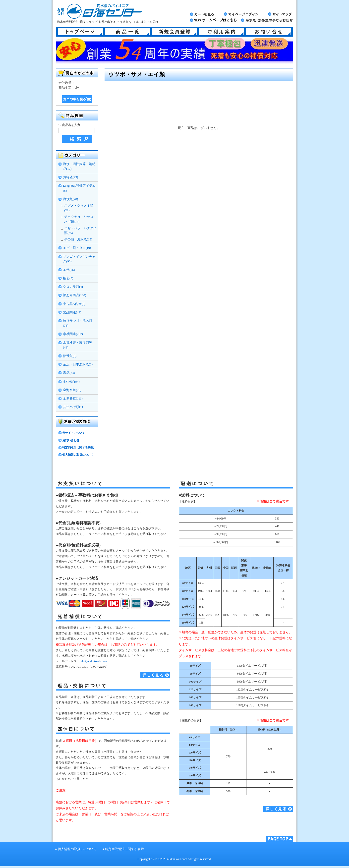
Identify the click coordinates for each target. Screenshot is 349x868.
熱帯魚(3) (70, 356)
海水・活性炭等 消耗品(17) (79, 166)
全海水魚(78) (72, 390)
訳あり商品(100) (75, 295)
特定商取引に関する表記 (78, 448)
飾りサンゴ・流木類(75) (78, 323)
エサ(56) (69, 270)
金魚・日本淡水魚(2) (78, 364)
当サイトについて (74, 433)
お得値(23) (70, 177)
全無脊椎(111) (73, 399)
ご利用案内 (222, 32)
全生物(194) (71, 382)
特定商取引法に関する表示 (124, 849)
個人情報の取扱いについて (77, 849)
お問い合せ (269, 32)
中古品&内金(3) (74, 304)
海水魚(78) (70, 199)
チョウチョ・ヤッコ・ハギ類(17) (80, 219)
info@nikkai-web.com (93, 661)
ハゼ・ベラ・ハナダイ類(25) (80, 231)
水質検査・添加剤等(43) (78, 345)
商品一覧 (127, 32)
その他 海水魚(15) (78, 239)
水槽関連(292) (73, 334)
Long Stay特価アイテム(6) (79, 188)
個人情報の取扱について (78, 455)
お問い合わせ (71, 440)
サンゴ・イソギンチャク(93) (79, 259)
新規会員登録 (174, 32)
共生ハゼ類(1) (73, 407)
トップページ (80, 32)
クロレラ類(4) (73, 287)
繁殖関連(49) (72, 312)
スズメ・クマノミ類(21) (79, 208)
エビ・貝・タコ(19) (77, 248)
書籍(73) (69, 373)
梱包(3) (68, 278)
